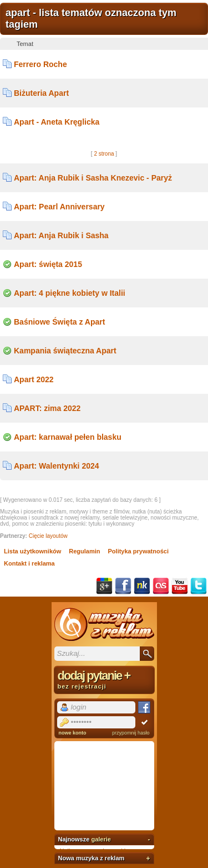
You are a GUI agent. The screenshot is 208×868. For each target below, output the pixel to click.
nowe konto (73, 733)
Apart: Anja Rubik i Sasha (61, 235)
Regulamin (84, 551)
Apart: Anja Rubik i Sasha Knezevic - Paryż (93, 178)
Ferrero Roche (40, 64)
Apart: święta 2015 (48, 264)
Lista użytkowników (32, 551)
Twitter (199, 586)
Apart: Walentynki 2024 (57, 466)
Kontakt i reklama (29, 563)
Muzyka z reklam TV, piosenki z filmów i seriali (104, 624)
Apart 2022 (34, 379)
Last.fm (161, 586)
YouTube (180, 586)
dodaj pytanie (104, 679)
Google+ (104, 586)
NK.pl (142, 586)
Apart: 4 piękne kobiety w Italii (70, 293)
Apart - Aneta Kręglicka (57, 122)
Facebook (123, 586)
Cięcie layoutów (48, 536)
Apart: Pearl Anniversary (59, 207)
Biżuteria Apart (41, 93)
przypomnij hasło (131, 733)
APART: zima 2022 (47, 408)
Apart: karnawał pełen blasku (68, 437)
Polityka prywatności (138, 551)
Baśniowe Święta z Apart (59, 322)
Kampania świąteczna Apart (65, 351)
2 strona (104, 154)
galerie (101, 839)
